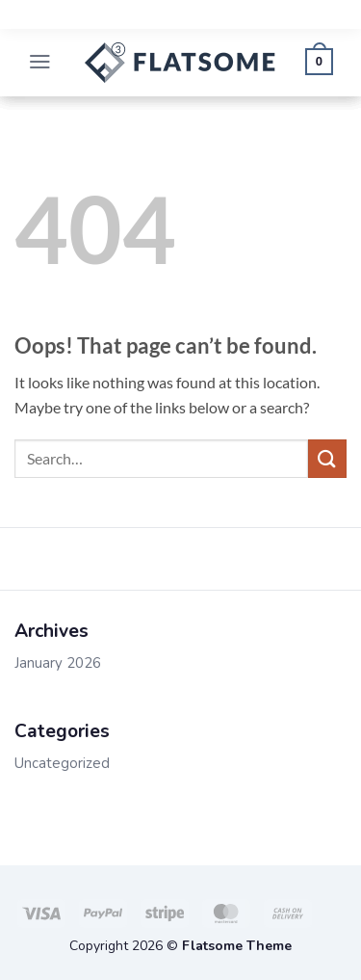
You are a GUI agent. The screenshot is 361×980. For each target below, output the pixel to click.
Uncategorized (62, 763)
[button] (40, 63)
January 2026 (58, 663)
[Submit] (327, 458)
